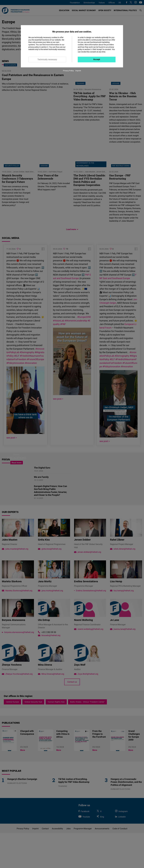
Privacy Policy (68, 71)
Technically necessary (47, 59)
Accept (97, 59)
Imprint (78, 71)
